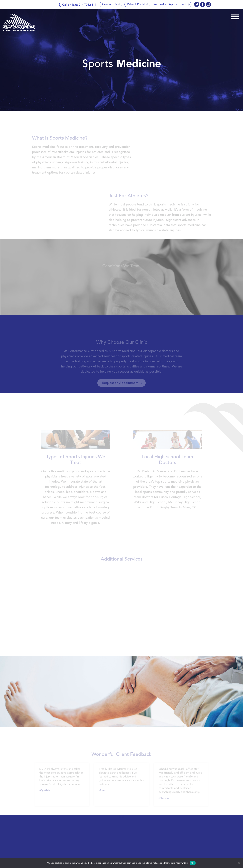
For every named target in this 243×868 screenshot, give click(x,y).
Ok (193, 863)
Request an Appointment (170, 4)
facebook (197, 4)
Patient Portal (136, 4)
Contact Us (110, 4)
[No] (239, 863)
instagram (203, 4)
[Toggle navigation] (235, 16)
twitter (208, 4)
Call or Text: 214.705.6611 (79, 5)
